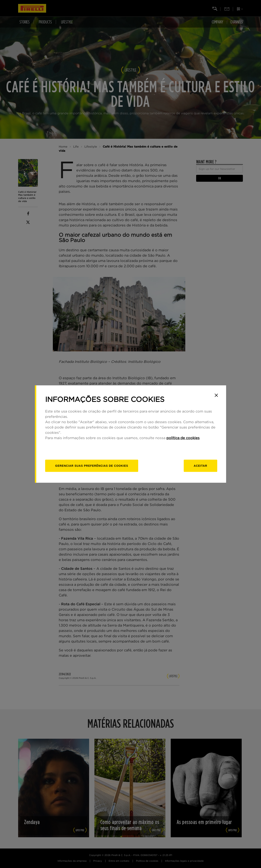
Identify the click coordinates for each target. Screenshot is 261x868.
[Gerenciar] (92, 466)
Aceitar (200, 466)
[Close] (216, 395)
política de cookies (183, 438)
